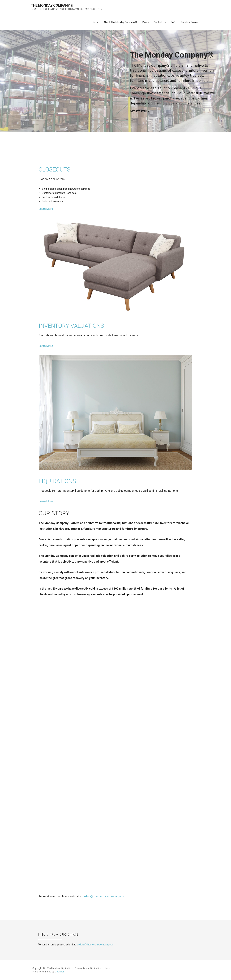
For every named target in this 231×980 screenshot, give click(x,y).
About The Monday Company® (120, 22)
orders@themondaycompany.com (104, 896)
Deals (145, 22)
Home (95, 22)
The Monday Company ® (52, 5)
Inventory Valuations (71, 326)
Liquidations (57, 481)
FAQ (173, 22)
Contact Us (160, 22)
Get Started (139, 111)
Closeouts (55, 170)
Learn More (46, 209)
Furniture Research (191, 22)
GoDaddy (60, 972)
